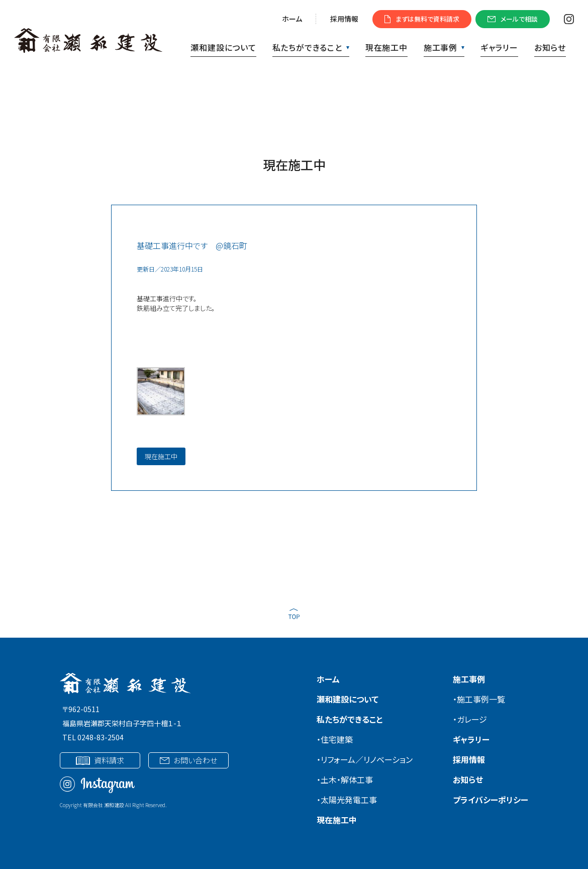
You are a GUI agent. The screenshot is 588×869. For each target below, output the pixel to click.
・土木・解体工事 (345, 779)
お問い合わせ (188, 760)
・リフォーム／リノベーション (365, 759)
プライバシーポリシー (491, 800)
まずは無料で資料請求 (422, 19)
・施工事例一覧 (479, 699)
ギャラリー (499, 47)
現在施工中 (386, 47)
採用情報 (344, 19)
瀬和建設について (223, 47)
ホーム (292, 19)
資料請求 (100, 760)
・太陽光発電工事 (347, 800)
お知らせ (550, 47)
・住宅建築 (335, 739)
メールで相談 (513, 19)
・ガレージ (470, 719)
